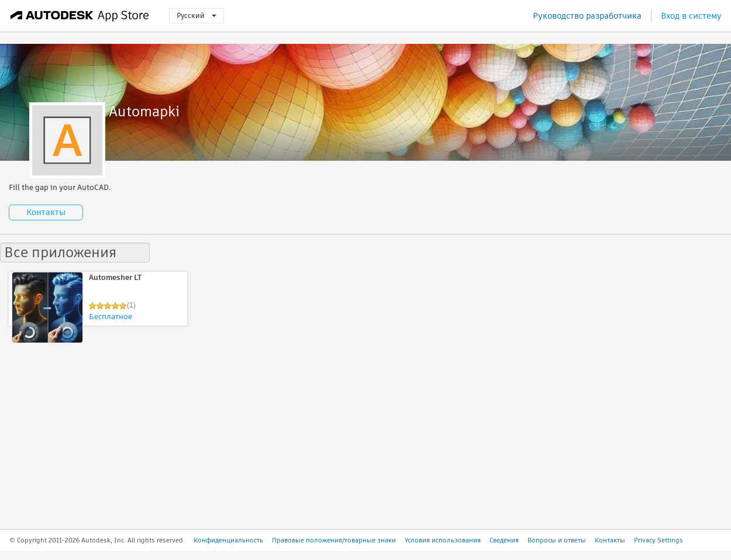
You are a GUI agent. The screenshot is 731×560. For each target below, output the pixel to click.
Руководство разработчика (587, 16)
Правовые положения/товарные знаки (334, 540)
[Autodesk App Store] (80, 16)
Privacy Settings (658, 540)
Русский (196, 15)
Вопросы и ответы (557, 540)
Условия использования (443, 540)
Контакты (46, 212)
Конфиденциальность (228, 540)
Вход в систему (691, 16)
